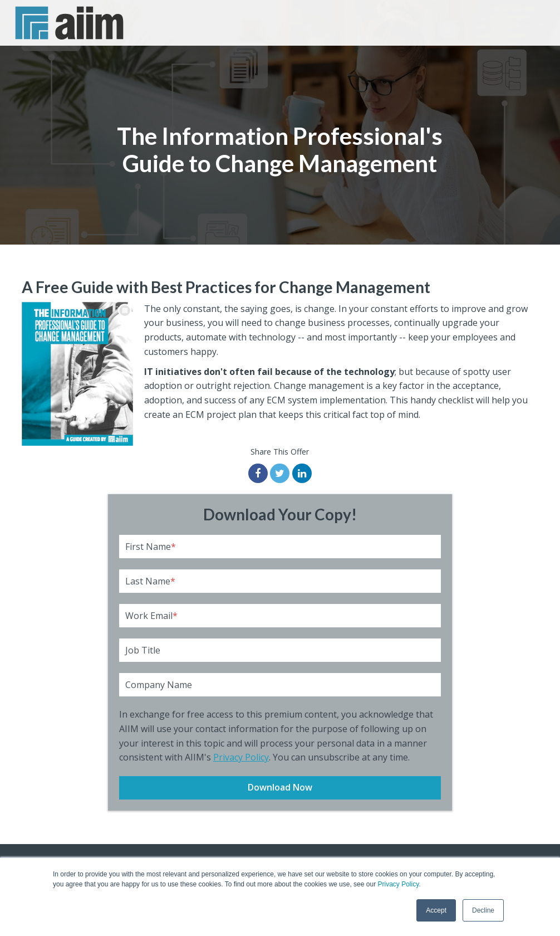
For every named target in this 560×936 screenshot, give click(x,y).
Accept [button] (436, 910)
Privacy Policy (241, 757)
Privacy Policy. (399, 884)
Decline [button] (483, 910)
